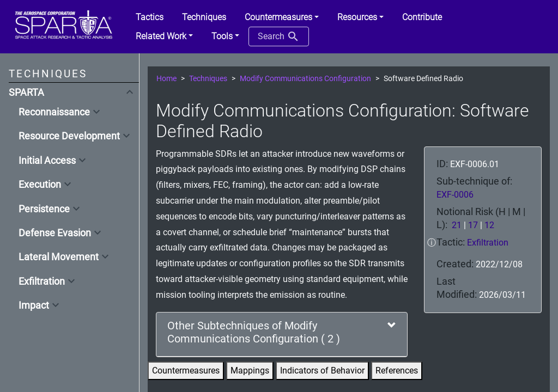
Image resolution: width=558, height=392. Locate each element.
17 (473, 225)
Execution (40, 185)
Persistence (44, 209)
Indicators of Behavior (322, 370)
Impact (34, 305)
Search (279, 36)
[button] (282, 17)
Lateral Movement (59, 257)
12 (489, 225)
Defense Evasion (55, 233)
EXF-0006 (455, 195)
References (397, 370)
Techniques (208, 79)
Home (166, 79)
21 (457, 225)
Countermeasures (186, 370)
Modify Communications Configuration (305, 79)
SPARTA (26, 93)
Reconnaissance (54, 112)
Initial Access (47, 161)
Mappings (250, 370)
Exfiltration (42, 281)
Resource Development (69, 136)
